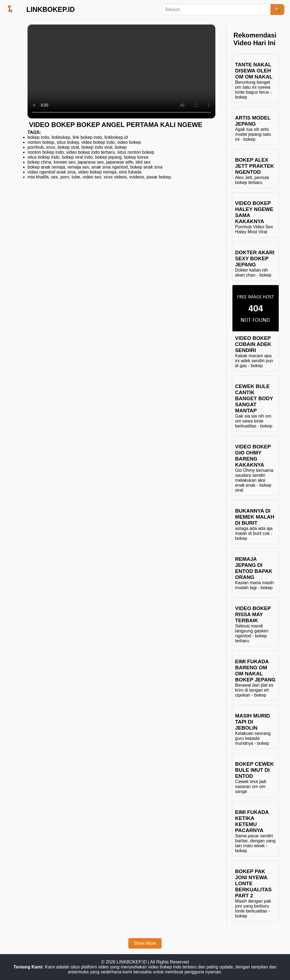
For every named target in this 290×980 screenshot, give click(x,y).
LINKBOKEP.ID (51, 9)
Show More (145, 943)
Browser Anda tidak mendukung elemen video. (121, 71)
